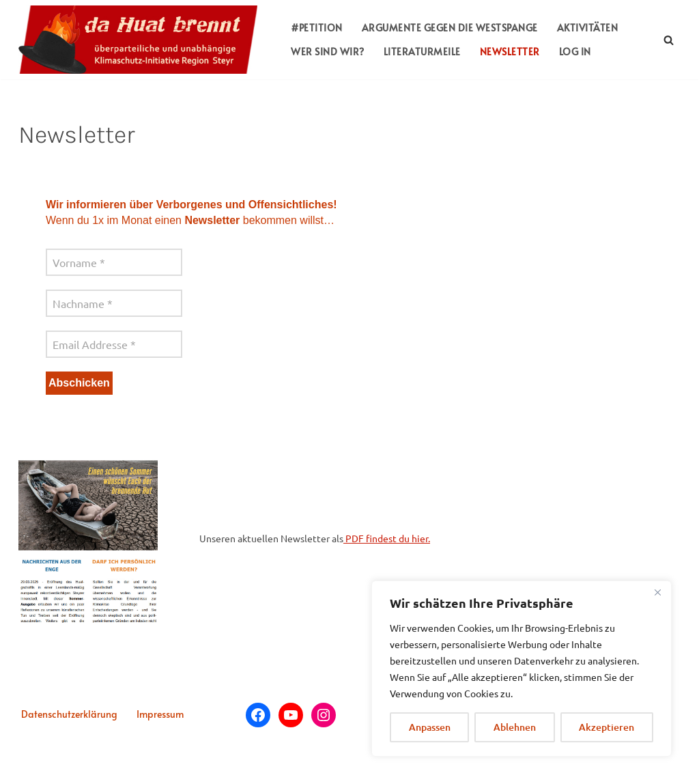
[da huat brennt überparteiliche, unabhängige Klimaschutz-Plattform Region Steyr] (141, 40)
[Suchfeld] (669, 40)
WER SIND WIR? (328, 52)
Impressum (160, 714)
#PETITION (317, 28)
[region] (522, 669)
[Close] (657, 592)
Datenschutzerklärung (69, 714)
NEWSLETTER (510, 52)
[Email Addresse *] (114, 344)
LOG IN (575, 52)
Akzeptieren (607, 727)
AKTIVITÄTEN (588, 28)
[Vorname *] (114, 262)
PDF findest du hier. (387, 538)
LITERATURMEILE (422, 52)
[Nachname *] (114, 303)
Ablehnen (515, 727)
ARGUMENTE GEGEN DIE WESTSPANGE (450, 28)
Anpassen (430, 727)
